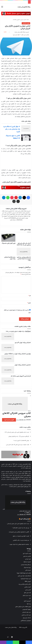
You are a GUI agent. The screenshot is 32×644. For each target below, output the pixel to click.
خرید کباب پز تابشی (26, 615)
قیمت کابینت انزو (27, 553)
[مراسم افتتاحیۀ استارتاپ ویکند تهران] (8, 252)
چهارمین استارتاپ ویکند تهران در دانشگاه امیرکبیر (18, 354)
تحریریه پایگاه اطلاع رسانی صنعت (22, 32)
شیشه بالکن (28, 570)
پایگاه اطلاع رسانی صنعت (11, 627)
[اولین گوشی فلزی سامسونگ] (8, 238)
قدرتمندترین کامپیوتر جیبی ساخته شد (21, 376)
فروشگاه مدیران (6, 477)
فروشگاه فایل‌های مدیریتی (17, 477)
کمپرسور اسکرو (27, 601)
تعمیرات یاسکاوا (27, 562)
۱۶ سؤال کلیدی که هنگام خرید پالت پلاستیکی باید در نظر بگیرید (12, 129)
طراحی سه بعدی (27, 556)
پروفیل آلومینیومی (27, 609)
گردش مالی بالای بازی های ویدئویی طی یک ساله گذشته (24, 244)
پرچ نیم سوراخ (27, 567)
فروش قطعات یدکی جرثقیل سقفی (23, 607)
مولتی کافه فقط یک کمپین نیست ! (21, 441)
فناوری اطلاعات (16, 20)
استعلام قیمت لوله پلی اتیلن (24, 576)
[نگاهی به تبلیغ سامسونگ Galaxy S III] (26, 138)
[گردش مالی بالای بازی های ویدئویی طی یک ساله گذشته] (24, 238)
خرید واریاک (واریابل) (26, 579)
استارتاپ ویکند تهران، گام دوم (23, 343)
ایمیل (29, 303)
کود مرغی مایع (27, 593)
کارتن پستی (28, 590)
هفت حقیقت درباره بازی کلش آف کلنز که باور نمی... (17, 445)
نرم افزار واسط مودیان (26, 565)
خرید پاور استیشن (27, 612)
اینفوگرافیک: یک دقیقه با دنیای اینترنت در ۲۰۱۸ (18, 331)
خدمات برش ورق (27, 618)
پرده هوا (29, 604)
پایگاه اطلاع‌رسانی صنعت (25, 464)
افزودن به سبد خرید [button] (9, 420)
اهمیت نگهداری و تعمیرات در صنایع (21, 536)
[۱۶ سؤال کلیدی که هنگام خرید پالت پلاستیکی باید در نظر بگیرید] (26, 129)
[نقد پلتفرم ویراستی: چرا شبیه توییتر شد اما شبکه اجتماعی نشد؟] (24, 252)
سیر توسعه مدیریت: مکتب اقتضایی (21, 540)
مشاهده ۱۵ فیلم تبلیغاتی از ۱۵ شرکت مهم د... (19, 544)
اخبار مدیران (23, 20)
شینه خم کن (28, 559)
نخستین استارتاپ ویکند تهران (23, 365)
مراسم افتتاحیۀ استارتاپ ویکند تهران (10, 258)
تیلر (30, 598)
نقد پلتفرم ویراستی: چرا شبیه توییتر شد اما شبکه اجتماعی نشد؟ (24, 259)
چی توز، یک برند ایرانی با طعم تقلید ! (21, 528)
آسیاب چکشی (28, 587)
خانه (29, 20)
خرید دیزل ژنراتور (27, 595)
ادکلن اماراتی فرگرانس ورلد (25, 584)
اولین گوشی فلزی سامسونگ (9, 243)
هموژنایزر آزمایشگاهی (26, 621)
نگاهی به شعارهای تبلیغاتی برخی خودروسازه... (19, 532)
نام (30, 296)
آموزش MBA (28, 581)
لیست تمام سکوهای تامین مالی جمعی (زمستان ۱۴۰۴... (16, 432)
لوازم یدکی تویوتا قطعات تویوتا (24, 573)
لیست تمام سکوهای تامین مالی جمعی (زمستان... (18, 524)
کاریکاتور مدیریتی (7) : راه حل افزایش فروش (19, 436)
